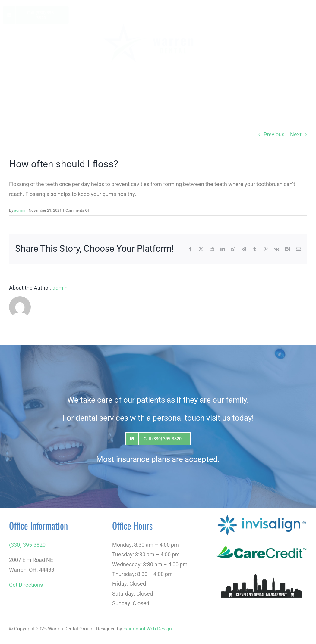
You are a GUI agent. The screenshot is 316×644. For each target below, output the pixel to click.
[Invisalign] (261, 515)
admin (19, 210)
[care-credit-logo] (261, 540)
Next (296, 134)
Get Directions (26, 585)
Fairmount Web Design (148, 629)
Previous (274, 134)
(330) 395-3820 (27, 545)
